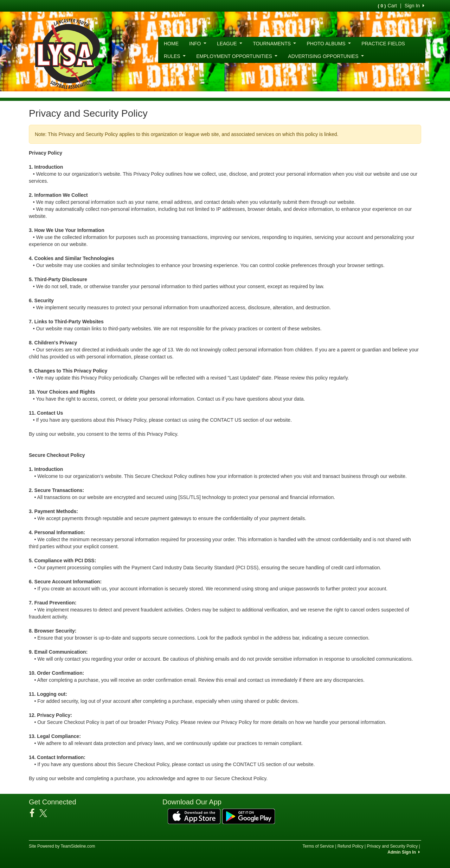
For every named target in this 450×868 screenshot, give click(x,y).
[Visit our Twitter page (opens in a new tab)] (46, 813)
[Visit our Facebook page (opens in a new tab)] (35, 813)
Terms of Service (318, 846)
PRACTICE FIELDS (383, 44)
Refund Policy (351, 846)
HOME (171, 44)
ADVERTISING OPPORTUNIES (326, 56)
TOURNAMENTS (274, 44)
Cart (387, 6)
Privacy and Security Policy (392, 846)
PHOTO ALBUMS (329, 44)
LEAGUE (230, 44)
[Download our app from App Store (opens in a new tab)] (194, 816)
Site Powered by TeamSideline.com (62, 846)
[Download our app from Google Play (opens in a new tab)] (249, 816)
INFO (198, 44)
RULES (175, 56)
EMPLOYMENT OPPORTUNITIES (237, 56)
